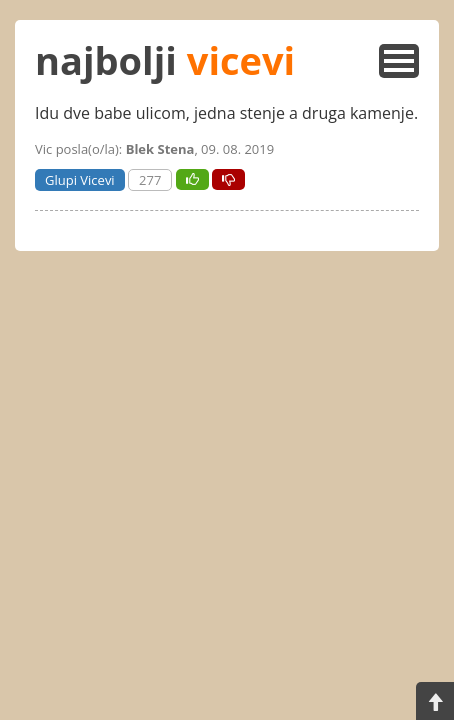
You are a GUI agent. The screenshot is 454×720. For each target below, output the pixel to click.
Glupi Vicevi (80, 180)
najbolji (165, 60)
